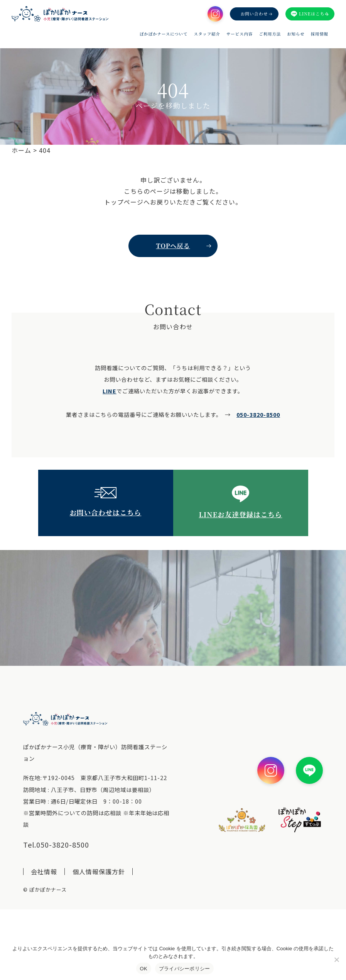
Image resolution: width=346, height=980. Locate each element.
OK (144, 969)
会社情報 (44, 872)
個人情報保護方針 (99, 872)
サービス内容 (240, 34)
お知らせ (296, 34)
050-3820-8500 (258, 414)
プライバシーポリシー (185, 969)
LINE (110, 391)
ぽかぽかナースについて (164, 34)
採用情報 (319, 34)
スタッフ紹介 (207, 34)
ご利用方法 (270, 34)
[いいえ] (336, 960)
